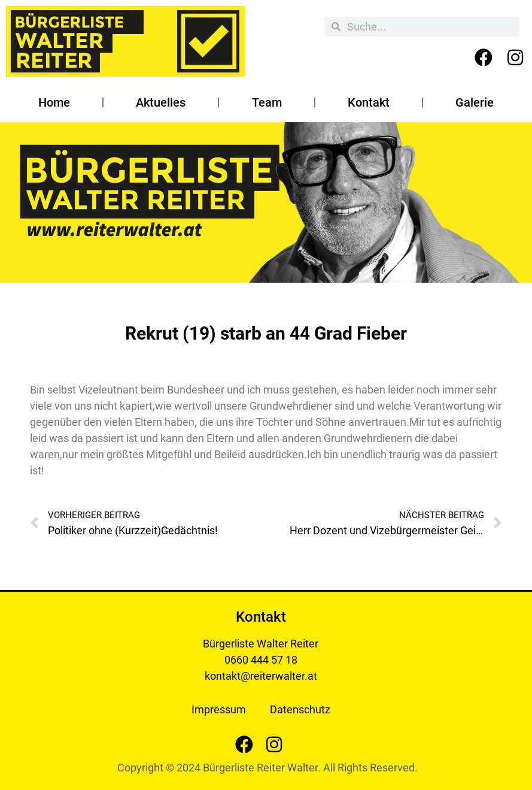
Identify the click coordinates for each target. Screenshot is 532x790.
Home (54, 102)
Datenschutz (300, 709)
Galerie (475, 102)
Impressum (219, 709)
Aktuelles (161, 102)
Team (267, 102)
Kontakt (369, 102)
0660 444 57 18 (261, 660)
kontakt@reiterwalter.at (261, 676)
